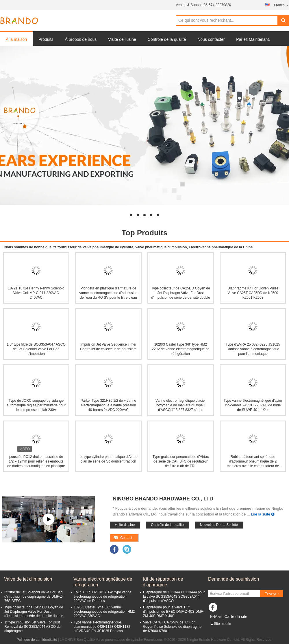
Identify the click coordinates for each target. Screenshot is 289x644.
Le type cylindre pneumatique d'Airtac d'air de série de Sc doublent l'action (108, 459)
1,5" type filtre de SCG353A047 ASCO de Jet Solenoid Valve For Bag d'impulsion (36, 349)
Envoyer (272, 594)
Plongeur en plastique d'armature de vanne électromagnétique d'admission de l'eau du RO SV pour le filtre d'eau (108, 293)
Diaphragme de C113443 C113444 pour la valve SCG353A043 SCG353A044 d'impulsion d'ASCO (174, 597)
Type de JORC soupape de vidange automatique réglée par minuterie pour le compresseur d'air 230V (36, 405)
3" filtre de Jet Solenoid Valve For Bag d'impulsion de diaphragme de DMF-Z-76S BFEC (34, 597)
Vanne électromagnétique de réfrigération (103, 582)
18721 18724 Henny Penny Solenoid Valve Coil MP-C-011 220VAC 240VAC (36, 293)
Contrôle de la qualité (167, 39)
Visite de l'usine (122, 39)
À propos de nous (81, 39)
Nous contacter (211, 39)
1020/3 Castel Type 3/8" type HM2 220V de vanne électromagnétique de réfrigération (180, 349)
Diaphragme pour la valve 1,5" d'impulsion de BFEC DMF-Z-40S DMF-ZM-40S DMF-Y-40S (174, 612)
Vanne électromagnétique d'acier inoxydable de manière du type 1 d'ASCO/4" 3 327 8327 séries (181, 405)
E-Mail (216, 617)
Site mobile (221, 624)
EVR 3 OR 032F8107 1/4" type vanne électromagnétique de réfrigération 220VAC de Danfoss (103, 597)
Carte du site (236, 617)
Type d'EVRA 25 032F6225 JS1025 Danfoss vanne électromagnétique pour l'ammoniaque (253, 349)
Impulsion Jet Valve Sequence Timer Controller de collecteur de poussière (108, 347)
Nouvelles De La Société (219, 525)
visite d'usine (125, 525)
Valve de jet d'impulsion (28, 579)
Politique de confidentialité (37, 640)
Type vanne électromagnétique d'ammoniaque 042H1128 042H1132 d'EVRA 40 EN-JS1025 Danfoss (102, 627)
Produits (46, 39)
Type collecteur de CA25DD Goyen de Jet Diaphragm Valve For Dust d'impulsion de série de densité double (181, 293)
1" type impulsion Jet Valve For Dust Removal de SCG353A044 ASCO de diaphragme (33, 627)
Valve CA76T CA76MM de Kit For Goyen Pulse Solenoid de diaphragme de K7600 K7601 (172, 627)
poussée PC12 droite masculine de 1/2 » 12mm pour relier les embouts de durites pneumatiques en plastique (36, 461)
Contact (126, 538)
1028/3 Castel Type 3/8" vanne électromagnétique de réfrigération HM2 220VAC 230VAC (104, 612)
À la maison (16, 39)
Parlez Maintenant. (253, 39)
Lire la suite (260, 514)
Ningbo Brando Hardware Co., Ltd (163, 499)
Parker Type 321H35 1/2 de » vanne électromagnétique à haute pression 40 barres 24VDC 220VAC (109, 405)
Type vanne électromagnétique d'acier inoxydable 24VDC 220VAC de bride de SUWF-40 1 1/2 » (253, 405)
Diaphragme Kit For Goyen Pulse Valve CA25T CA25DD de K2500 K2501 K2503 (253, 293)
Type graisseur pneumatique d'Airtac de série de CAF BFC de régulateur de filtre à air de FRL (181, 461)
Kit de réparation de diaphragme (163, 582)
